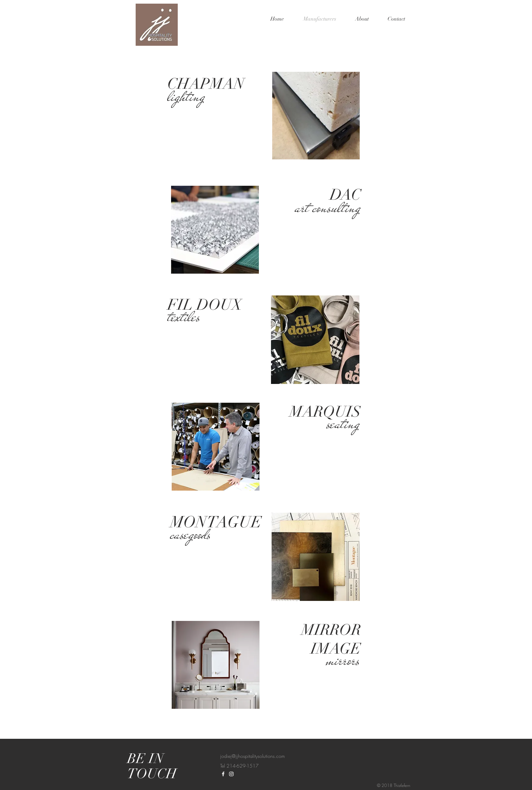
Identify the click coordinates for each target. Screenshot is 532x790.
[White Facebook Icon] (223, 774)
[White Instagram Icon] (231, 774)
